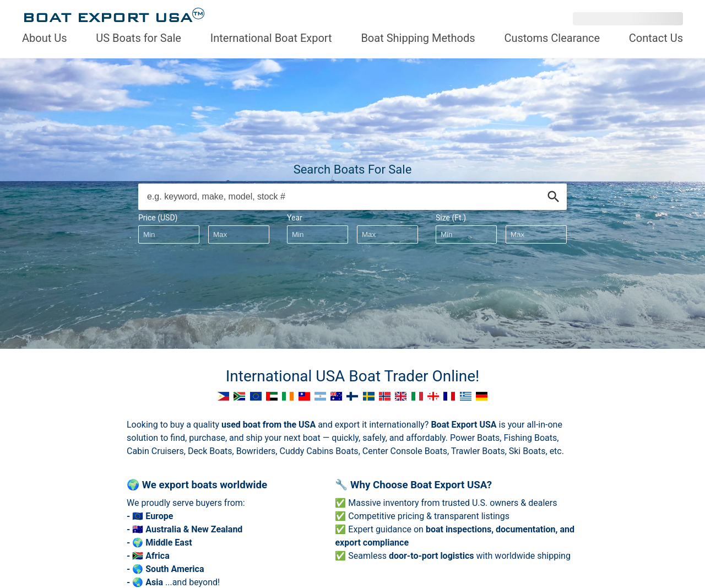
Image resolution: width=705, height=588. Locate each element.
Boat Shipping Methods (418, 38)
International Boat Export (271, 38)
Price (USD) (158, 218)
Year (295, 218)
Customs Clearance (552, 38)
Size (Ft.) (451, 218)
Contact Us (656, 38)
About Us (45, 38)
